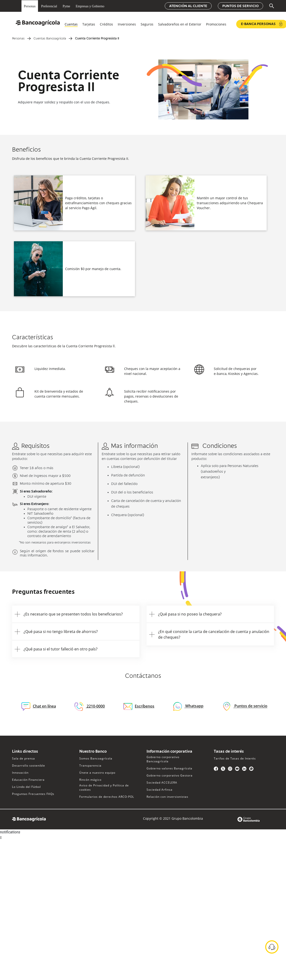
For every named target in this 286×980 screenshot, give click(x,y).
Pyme (66, 6)
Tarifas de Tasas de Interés (235, 758)
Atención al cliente (188, 6)
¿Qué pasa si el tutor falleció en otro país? (61, 649)
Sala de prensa (23, 758)
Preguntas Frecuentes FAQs (33, 794)
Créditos (106, 24)
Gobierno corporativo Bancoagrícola (163, 759)
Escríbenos (139, 706)
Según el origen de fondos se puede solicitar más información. (57, 553)
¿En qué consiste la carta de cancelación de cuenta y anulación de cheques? (214, 634)
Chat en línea (39, 706)
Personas (30, 6)
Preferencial (49, 6)
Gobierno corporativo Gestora (170, 775)
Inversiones (127, 24)
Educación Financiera (28, 780)
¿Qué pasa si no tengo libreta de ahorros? (61, 632)
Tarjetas (89, 24)
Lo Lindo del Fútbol (26, 787)
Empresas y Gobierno (90, 6)
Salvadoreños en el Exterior (180, 24)
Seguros (147, 24)
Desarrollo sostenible (29, 766)
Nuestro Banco (93, 752)
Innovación (20, 773)
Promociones (216, 24)
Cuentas (71, 24)
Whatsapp (194, 706)
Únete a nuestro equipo (97, 773)
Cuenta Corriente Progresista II (97, 39)
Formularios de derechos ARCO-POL (107, 797)
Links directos (25, 752)
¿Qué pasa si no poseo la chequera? (190, 614)
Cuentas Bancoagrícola (50, 39)
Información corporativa (169, 752)
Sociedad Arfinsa (160, 790)
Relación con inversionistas (167, 797)
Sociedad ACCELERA (162, 783)
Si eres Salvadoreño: (36, 492)
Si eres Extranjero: (35, 504)
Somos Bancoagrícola (96, 758)
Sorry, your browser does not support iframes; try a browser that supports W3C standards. (35, 858)
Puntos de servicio (240, 6)
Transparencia (90, 766)
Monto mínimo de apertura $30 (46, 484)
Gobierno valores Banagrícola (169, 768)
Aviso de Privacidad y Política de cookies (104, 787)
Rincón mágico (90, 780)
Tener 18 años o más (37, 468)
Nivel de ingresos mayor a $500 (45, 476)
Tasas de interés (229, 752)
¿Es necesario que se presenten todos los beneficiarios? (73, 614)
